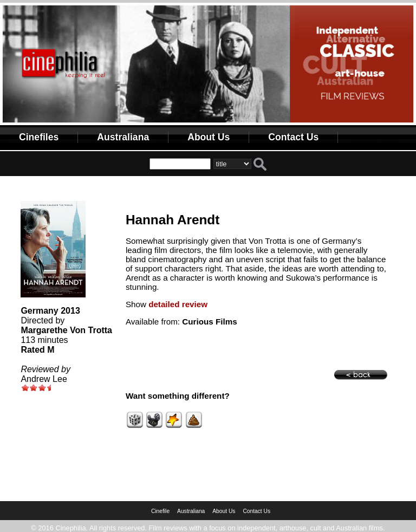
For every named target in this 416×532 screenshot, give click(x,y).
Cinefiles (39, 137)
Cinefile (160, 511)
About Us (209, 137)
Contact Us (293, 137)
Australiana (123, 137)
